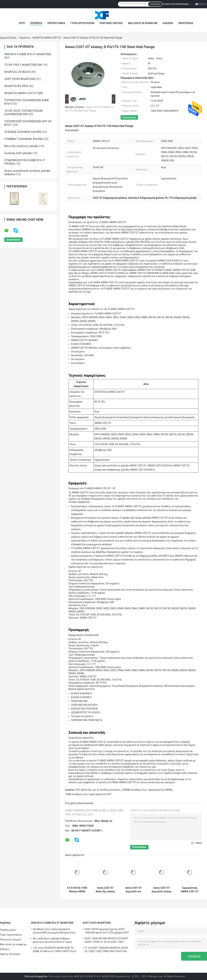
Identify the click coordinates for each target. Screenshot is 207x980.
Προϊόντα (36, 23)
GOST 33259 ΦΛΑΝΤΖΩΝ (20, 79)
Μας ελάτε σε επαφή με (143, 23)
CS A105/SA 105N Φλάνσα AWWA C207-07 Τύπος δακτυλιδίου (77, 890)
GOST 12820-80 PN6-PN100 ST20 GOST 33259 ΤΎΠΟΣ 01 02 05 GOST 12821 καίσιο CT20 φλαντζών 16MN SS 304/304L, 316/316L (106, 941)
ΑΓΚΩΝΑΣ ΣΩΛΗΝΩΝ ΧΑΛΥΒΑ (23, 132)
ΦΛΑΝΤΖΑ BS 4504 (16, 86)
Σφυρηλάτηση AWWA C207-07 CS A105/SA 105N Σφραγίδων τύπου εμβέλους (190, 890)
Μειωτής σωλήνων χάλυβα (21, 146)
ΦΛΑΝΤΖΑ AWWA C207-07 (47, 38)
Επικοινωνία (129, 118)
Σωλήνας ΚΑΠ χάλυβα (18, 153)
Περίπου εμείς (56, 23)
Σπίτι (22, 23)
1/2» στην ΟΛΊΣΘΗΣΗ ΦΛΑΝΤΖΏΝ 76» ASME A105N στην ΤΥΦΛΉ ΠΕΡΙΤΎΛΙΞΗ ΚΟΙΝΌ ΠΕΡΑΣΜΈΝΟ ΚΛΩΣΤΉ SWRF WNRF (55, 950)
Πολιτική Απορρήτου (36, 976)
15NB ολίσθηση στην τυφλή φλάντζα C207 (88, 794)
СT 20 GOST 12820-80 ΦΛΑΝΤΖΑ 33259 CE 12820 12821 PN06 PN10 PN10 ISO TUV (106, 950)
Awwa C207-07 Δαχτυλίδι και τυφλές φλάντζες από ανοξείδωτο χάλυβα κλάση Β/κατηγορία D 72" (134, 890)
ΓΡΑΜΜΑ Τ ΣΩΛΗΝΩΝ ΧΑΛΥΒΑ (24, 139)
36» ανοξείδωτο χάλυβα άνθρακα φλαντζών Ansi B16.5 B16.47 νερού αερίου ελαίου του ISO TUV (52, 941)
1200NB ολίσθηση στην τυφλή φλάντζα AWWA (147, 790)
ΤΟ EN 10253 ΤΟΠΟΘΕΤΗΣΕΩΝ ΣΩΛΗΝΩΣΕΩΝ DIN (23, 112)
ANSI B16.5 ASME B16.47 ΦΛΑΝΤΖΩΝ (28, 54)
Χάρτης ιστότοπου (10, 954)
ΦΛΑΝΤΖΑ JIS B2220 (17, 72)
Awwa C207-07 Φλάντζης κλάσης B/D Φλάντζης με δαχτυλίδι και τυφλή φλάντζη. (105, 890)
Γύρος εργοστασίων (82, 23)
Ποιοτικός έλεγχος (111, 23)
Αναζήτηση (155, 4)
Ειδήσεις (168, 23)
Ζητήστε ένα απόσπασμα (175, 4)
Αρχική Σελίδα (8, 38)
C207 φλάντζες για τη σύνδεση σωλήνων (97, 790)
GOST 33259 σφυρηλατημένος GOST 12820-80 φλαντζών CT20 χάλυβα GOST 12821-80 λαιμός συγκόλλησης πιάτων (107, 931)
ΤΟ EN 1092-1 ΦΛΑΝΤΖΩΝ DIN (23, 65)
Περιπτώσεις (186, 23)
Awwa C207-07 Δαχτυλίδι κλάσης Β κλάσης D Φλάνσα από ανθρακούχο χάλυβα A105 (162, 890)
